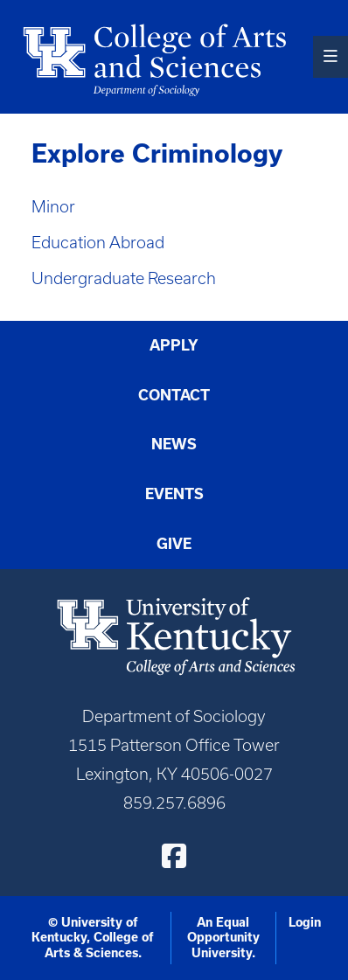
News (174, 444)
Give (174, 543)
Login (305, 922)
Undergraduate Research (124, 278)
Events (174, 493)
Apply (174, 345)
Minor (53, 207)
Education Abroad (98, 243)
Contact (174, 395)
